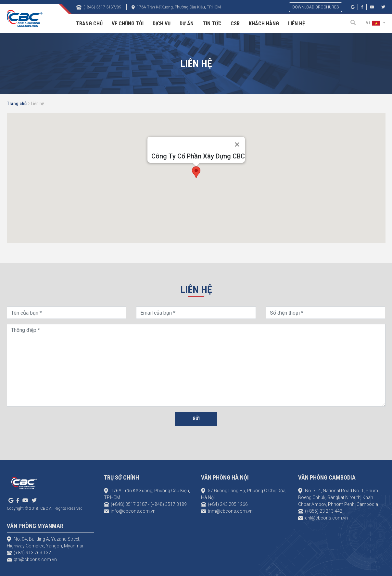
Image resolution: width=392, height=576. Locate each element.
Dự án (187, 24)
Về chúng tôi (128, 24)
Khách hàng (264, 24)
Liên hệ (297, 24)
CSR (235, 24)
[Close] (237, 144)
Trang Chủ (89, 24)
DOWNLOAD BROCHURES (316, 7)
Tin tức (212, 24)
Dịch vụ (162, 24)
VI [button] (374, 23)
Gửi (196, 419)
